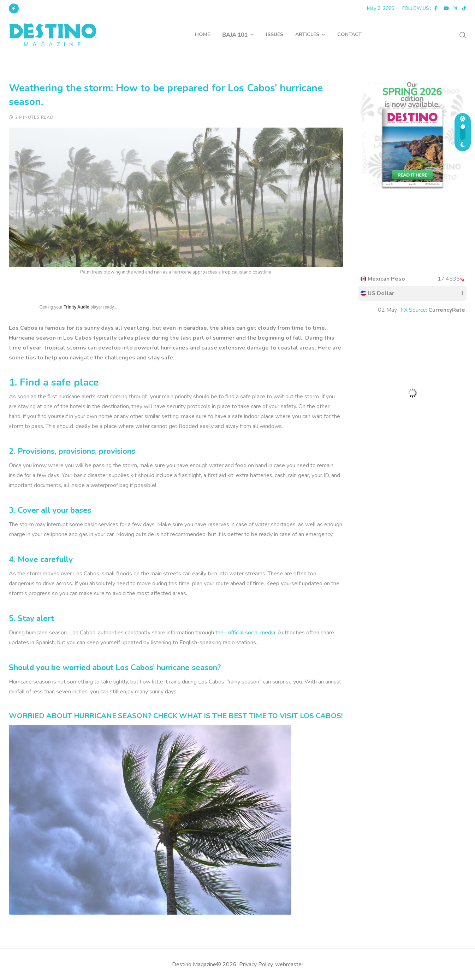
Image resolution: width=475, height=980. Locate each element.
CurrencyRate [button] (447, 310)
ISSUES (275, 34)
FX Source (413, 310)
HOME (203, 34)
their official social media (245, 633)
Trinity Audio (76, 307)
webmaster (289, 964)
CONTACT (349, 34)
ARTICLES (307, 34)
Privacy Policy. (256, 964)
